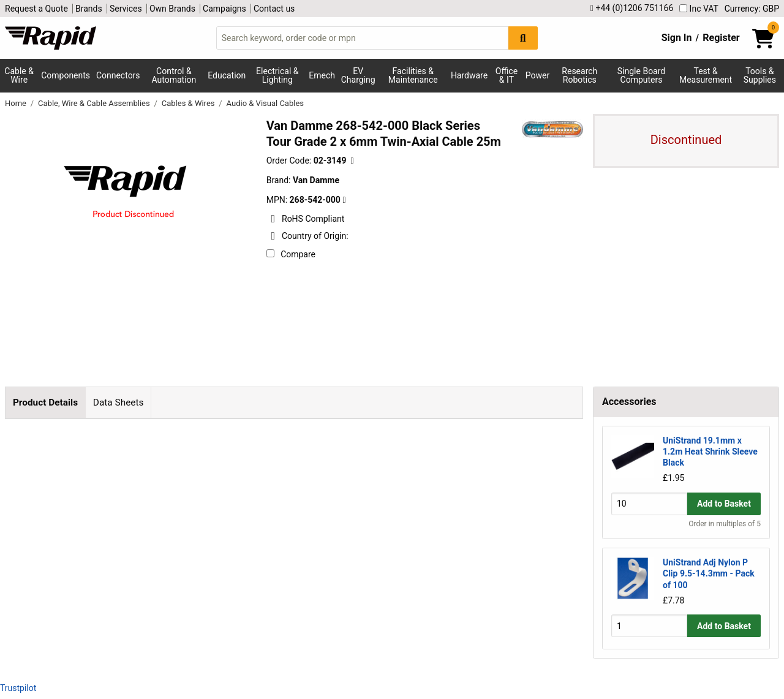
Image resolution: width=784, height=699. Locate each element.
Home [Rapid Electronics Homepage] (17, 103)
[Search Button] (523, 38)
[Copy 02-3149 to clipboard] (352, 161)
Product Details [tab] (45, 402)
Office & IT (507, 75)
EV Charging (358, 75)
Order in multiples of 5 (725, 524)
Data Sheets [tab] (119, 402)
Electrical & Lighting (277, 75)
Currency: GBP (752, 9)
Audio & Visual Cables (265, 103)
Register (721, 38)
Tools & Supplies (760, 75)
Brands (89, 9)
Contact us (274, 9)
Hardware (469, 75)
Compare (291, 254)
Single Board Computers (641, 75)
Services (126, 9)
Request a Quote (36, 9)
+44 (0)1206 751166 (632, 8)
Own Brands (172, 9)
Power (537, 75)
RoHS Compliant (306, 219)
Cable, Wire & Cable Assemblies (95, 103)
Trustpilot (18, 688)
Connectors (118, 75)
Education (227, 75)
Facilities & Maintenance (413, 75)
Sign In (677, 38)
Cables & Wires (189, 103)
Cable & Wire (19, 75)
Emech (322, 75)
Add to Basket (724, 504)
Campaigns (224, 9)
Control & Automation (174, 75)
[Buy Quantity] (649, 504)
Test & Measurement (706, 75)
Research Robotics (579, 75)
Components (66, 75)
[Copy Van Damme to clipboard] (344, 200)
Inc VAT (699, 9)
